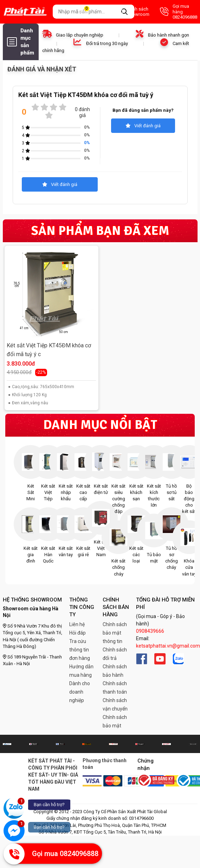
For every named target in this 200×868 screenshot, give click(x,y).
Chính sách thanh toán (115, 688)
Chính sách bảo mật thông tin (115, 633)
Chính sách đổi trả (115, 654)
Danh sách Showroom (131, 12)
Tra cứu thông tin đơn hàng (80, 650)
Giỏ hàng (91, 12)
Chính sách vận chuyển (115, 705)
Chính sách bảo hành (115, 671)
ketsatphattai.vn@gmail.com (168, 646)
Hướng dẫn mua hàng (81, 671)
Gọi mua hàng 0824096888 (179, 12)
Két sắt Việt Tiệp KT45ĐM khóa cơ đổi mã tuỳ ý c (49, 350)
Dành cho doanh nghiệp (80, 692)
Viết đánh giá (143, 126)
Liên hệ (77, 624)
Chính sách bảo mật (115, 721)
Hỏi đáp (78, 633)
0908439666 (150, 631)
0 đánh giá (82, 112)
